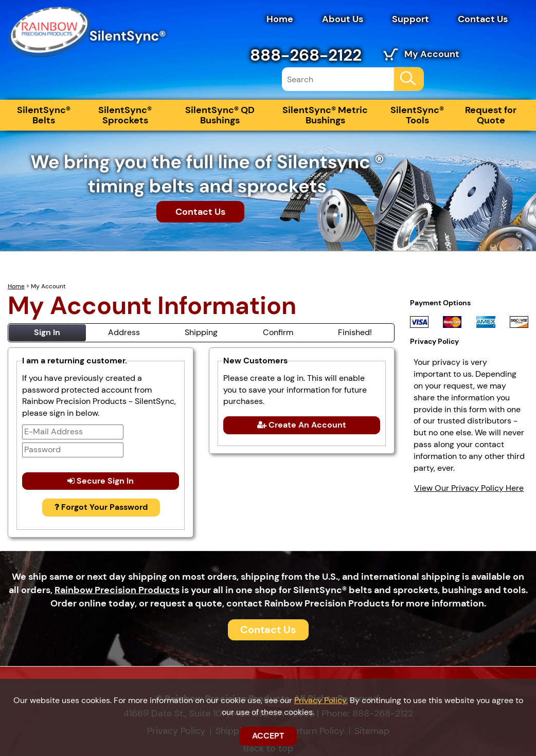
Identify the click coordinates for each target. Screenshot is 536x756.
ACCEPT (268, 736)
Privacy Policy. (321, 700)
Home (280, 19)
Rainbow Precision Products (117, 590)
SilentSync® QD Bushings (220, 115)
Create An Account (302, 425)
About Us (343, 19)
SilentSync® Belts (44, 115)
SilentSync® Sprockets (125, 115)
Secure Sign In (101, 481)
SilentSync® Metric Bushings (325, 115)
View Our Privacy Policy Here (469, 488)
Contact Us (483, 19)
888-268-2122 (306, 55)
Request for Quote (491, 115)
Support (410, 19)
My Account (432, 54)
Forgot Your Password (101, 507)
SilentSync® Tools (417, 115)
